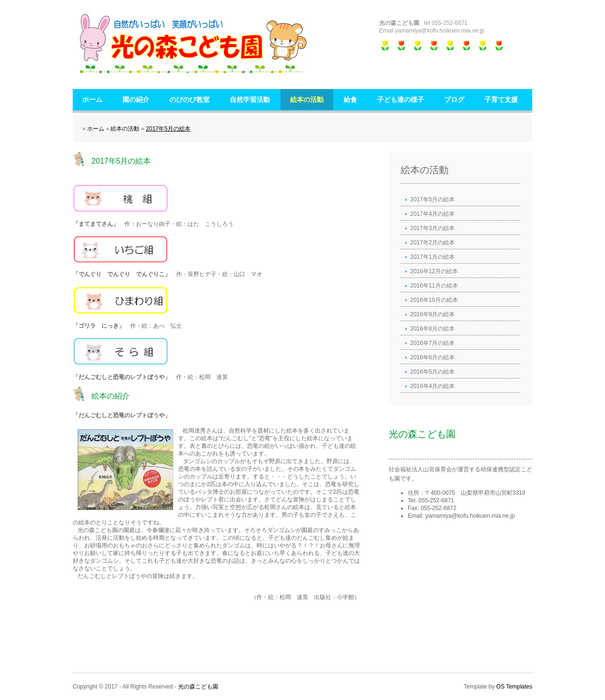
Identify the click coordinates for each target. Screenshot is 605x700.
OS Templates (514, 687)
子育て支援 (501, 100)
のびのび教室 (190, 100)
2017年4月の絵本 (432, 214)
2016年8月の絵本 (432, 329)
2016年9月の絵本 (432, 314)
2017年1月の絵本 (432, 257)
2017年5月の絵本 (168, 129)
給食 (350, 100)
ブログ (454, 100)
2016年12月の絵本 (434, 271)
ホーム (92, 100)
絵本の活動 (307, 100)
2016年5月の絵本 (432, 372)
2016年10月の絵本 (434, 300)
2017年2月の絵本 (432, 243)
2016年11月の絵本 (434, 286)
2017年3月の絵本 (432, 228)
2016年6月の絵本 (432, 357)
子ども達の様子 (401, 100)
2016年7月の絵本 (432, 343)
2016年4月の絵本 (432, 386)
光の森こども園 (198, 687)
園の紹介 (136, 100)
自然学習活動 (250, 100)
